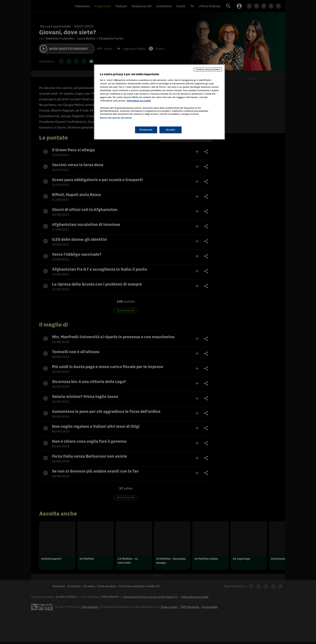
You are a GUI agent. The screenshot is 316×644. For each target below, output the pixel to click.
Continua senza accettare (208, 69)
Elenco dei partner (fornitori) (116, 118)
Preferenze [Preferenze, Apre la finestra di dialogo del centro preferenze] (146, 130)
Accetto (170, 130)
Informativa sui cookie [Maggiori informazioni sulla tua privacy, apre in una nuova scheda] (139, 101)
